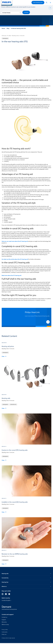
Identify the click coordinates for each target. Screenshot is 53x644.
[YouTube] (3, 595)
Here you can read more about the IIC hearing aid (15, 241)
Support (4, 621)
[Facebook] (6, 595)
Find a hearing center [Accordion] (38, 2)
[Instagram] (9, 595)
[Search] (47, 3)
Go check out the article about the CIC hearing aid (15, 259)
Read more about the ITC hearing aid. (12, 275)
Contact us (5, 618)
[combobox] (11, 13)
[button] (48, 322)
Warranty (4, 623)
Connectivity (26, 578)
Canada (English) (7, 601)
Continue (26, 12)
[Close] (50, 8)
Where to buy (5, 625)
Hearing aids (26, 574)
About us (26, 587)
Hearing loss (26, 583)
